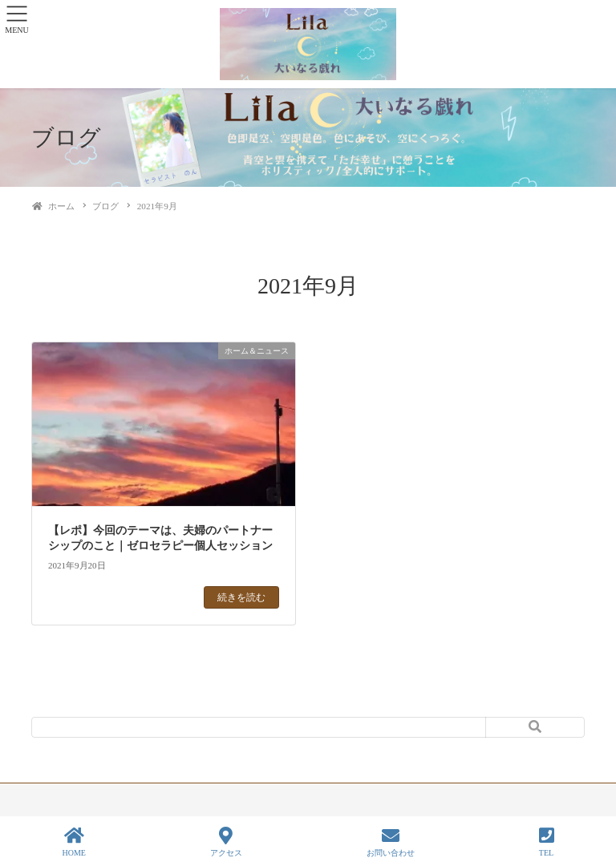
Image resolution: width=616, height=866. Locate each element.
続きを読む (241, 597)
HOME (73, 842)
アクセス (226, 842)
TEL (547, 842)
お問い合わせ (391, 842)
